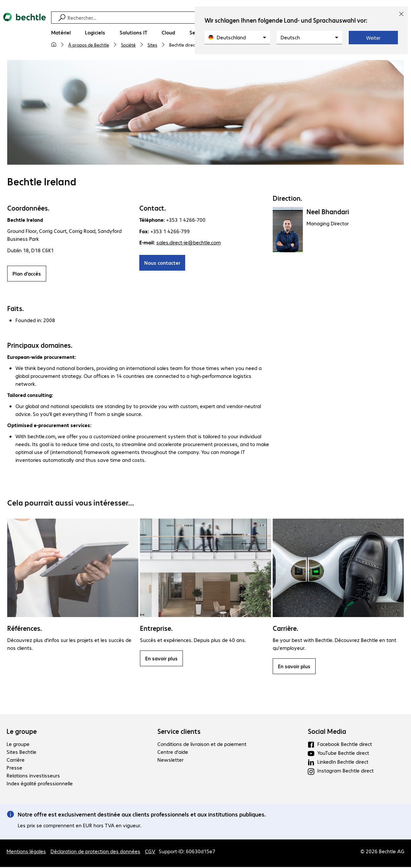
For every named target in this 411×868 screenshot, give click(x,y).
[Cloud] (168, 32)
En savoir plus (161, 659)
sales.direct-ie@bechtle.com (189, 243)
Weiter (373, 38)
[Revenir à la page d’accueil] (25, 33)
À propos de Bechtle (89, 45)
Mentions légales (26, 852)
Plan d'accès (27, 274)
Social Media (327, 732)
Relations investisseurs (33, 776)
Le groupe (22, 732)
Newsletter (170, 761)
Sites (152, 45)
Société (128, 45)
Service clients (179, 732)
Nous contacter (162, 264)
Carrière (16, 761)
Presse (14, 768)
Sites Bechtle (21, 753)
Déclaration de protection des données (95, 852)
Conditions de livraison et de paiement (202, 745)
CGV (150, 852)
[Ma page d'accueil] (54, 45)
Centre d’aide (173, 753)
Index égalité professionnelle (40, 784)
